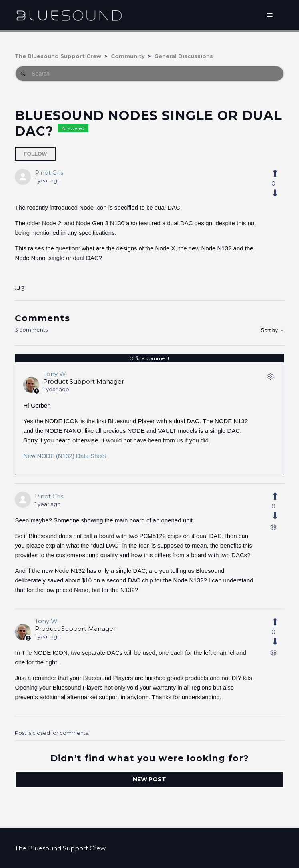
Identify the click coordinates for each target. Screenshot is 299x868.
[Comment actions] (271, 378)
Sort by (273, 330)
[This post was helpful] (274, 174)
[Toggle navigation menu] (270, 15)
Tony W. (55, 374)
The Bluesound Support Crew (58, 56)
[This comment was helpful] (274, 496)
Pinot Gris (49, 173)
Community (128, 56)
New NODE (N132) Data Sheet (65, 456)
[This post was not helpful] (274, 193)
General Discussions (184, 56)
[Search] (149, 74)
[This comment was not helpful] (274, 516)
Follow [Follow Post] (35, 154)
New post (149, 779)
